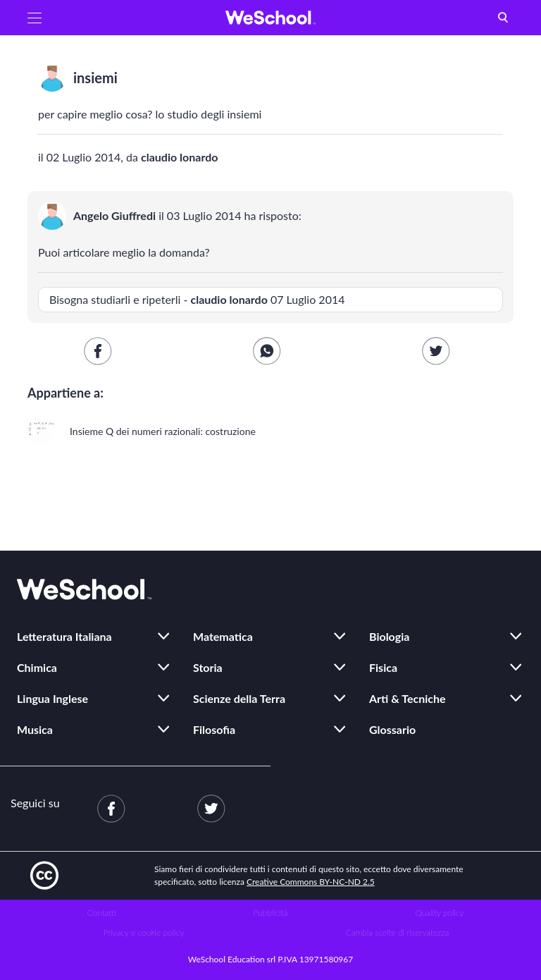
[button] (35, 18)
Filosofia (214, 729)
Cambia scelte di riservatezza (397, 932)
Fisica (383, 667)
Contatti (102, 913)
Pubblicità (271, 913)
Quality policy (439, 913)
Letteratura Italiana (64, 636)
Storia (208, 667)
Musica (35, 729)
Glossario (392, 729)
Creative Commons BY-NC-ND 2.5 (311, 882)
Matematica (223, 636)
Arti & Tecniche (408, 698)
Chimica (37, 667)
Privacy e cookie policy (144, 932)
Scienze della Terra (239, 698)
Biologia (389, 636)
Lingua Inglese (52, 698)
